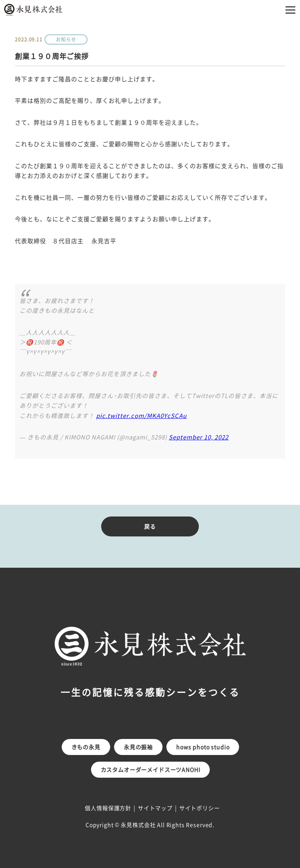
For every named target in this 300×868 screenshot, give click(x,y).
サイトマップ (155, 808)
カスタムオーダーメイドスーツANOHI (151, 769)
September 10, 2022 (199, 437)
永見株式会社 (138, 825)
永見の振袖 (138, 747)
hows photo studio (203, 747)
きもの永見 (86, 747)
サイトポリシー (200, 808)
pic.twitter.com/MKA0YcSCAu (141, 415)
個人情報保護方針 (108, 808)
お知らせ (66, 39)
